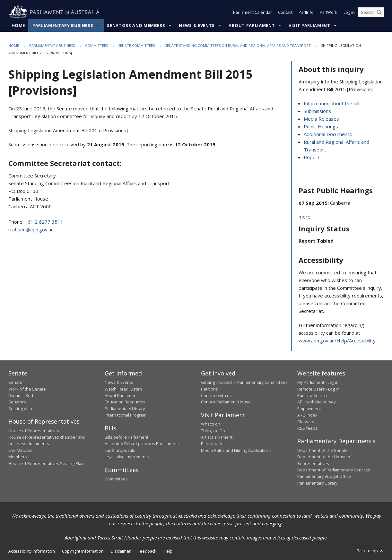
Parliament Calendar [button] (253, 12)
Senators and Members (136, 25)
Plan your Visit (214, 444)
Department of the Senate (322, 450)
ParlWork (329, 12)
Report (312, 157)
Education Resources (125, 402)
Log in (349, 12)
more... (306, 217)
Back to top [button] (370, 551)
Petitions (209, 389)
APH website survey (316, 402)
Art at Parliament (217, 437)
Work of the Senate (27, 389)
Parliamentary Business (63, 25)
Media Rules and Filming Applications (236, 450)
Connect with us (216, 395)
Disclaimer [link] (121, 551)
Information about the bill (331, 103)
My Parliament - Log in (318, 382)
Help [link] (168, 551)
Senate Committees (136, 45)
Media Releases (321, 119)
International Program (126, 415)
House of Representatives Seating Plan (46, 463)
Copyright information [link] (83, 551)
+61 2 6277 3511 (44, 222)
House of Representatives (34, 431)
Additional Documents (328, 134)
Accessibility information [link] (32, 551)
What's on (211, 424)
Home (18, 25)
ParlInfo (306, 12)
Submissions (317, 111)
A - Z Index (307, 415)
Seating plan (20, 409)
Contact (285, 12)
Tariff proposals (120, 450)
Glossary (306, 422)
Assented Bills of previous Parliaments (142, 444)
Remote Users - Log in (318, 389)
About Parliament (252, 25)
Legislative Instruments (127, 457)
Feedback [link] (147, 551)
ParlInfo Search (312, 395)
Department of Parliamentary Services (334, 470)
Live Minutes (20, 450)
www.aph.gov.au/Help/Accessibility (337, 340)
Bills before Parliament (126, 437)
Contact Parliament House (226, 402)
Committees (96, 45)
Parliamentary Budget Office (324, 476)
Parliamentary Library (125, 409)
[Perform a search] (379, 12)
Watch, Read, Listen (123, 389)
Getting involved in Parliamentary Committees (244, 382)
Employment (309, 409)
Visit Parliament (309, 25)
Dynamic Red (21, 395)
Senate (15, 382)
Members (18, 457)
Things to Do (213, 431)
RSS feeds (307, 428)
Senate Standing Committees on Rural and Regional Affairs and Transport (238, 45)
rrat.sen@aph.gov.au (31, 229)
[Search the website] (371, 12)
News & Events (197, 25)
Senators (17, 402)
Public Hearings (321, 126)
